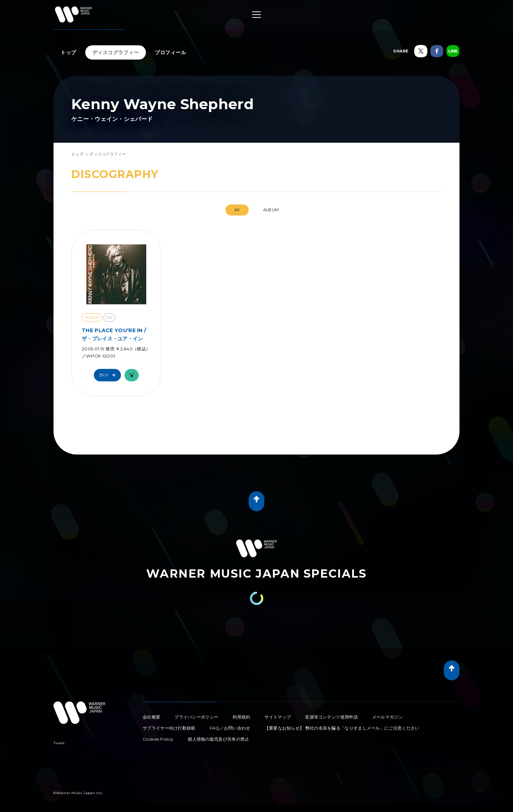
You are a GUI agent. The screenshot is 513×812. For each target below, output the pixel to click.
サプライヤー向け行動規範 (169, 728)
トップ (68, 52)
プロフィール (170, 52)
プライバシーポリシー (196, 717)
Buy (109, 375)
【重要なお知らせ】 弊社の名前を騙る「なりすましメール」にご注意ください (342, 728)
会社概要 (151, 717)
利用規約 (241, 717)
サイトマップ (278, 717)
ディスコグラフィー (116, 52)
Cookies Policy (158, 739)
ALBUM (271, 210)
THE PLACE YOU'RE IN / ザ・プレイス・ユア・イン (114, 334)
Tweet (59, 743)
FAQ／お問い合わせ (230, 728)
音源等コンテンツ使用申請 (331, 717)
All (237, 210)
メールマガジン (387, 717)
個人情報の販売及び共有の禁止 (218, 739)
